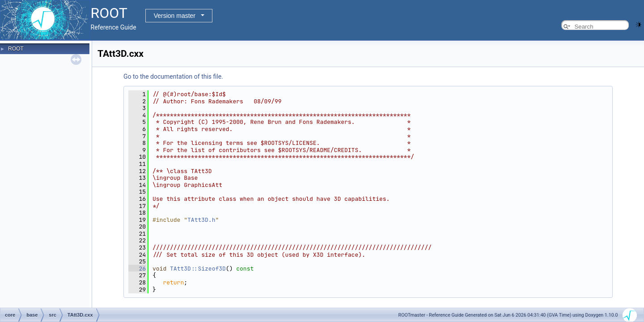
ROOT (16, 49)
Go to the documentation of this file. (173, 76)
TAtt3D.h (201, 220)
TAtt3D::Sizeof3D (198, 269)
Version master (175, 16)
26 (137, 269)
